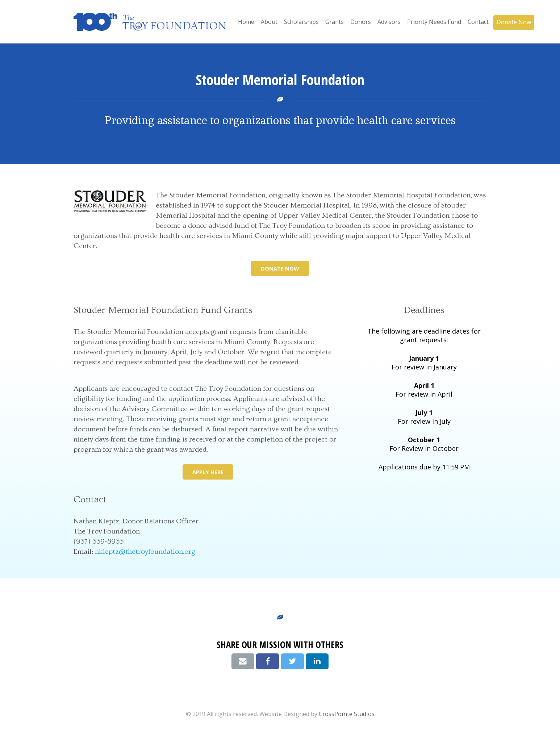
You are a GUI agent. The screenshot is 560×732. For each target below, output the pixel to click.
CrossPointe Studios (347, 714)
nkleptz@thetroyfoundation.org (145, 552)
